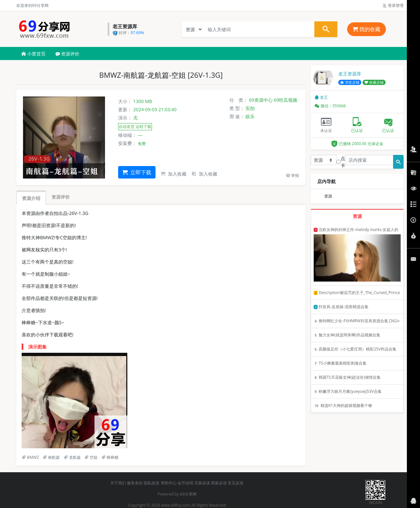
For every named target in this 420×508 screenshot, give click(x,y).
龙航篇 (72, 457)
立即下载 (137, 172)
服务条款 (135, 483)
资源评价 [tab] (61, 197)
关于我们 (118, 483)
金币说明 (185, 483)
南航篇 (51, 457)
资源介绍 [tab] (31, 198)
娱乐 (250, 116)
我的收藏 (367, 29)
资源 (328, 196)
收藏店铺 (374, 82)
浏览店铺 (350, 82)
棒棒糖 (110, 457)
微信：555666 (330, 106)
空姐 (91, 457)
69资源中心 (261, 100)
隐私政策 (152, 483)
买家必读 (202, 483)
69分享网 (188, 494)
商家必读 (219, 483)
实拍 (250, 108)
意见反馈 (236, 483)
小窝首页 (33, 54)
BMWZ (30, 457)
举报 (293, 175)
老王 (321, 97)
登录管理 (393, 5)
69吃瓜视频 (285, 100)
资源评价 (68, 54)
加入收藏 (174, 174)
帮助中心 (169, 483)
